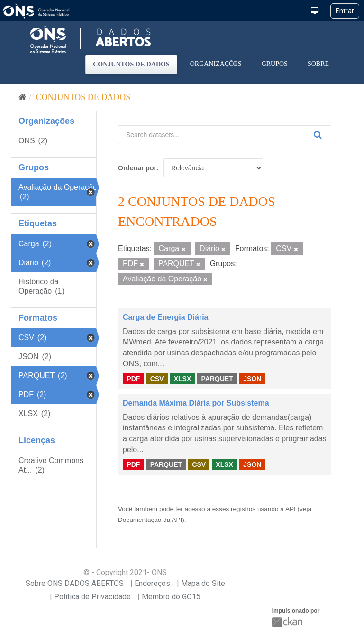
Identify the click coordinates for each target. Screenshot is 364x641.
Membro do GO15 (171, 597)
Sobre (318, 64)
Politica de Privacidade (92, 597)
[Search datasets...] (212, 135)
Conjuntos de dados (131, 64)
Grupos (275, 64)
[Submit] (318, 135)
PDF (133, 379)
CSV (157, 379)
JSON (252, 379)
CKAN (288, 622)
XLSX (183, 379)
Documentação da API (150, 520)
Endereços (152, 583)
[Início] (23, 97)
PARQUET (217, 379)
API (291, 509)
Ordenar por (137, 168)
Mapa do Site (203, 583)
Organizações (216, 64)
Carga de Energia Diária (166, 317)
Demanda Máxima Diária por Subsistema (196, 403)
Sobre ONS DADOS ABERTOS (75, 583)
